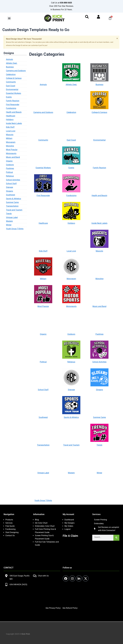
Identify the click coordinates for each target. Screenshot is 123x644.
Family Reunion (13, 101)
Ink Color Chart (41, 523)
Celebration (11, 74)
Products (9, 520)
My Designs (69, 523)
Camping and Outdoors (16, 71)
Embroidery (99, 524)
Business (10, 67)
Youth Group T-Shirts (15, 229)
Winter (9, 225)
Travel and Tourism (14, 210)
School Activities (13, 180)
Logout (68, 529)
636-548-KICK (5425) (18, 585)
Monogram (11, 142)
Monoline (10, 146)
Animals (9, 59)
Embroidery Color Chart (45, 526)
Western (9, 221)
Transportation (12, 206)
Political (9, 172)
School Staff (11, 184)
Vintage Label (12, 217)
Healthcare (11, 116)
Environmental (12, 89)
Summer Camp (12, 202)
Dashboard (69, 520)
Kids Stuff (10, 127)
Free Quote (10, 526)
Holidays (10, 120)
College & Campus (14, 78)
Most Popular (12, 150)
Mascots (10, 135)
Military (9, 138)
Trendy (9, 214)
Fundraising (11, 108)
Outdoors (10, 165)
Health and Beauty (14, 112)
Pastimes (10, 168)
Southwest (11, 195)
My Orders (69, 526)
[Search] (116, 538)
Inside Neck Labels (14, 123)
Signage (9, 187)
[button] (9, 18)
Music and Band (13, 157)
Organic (9, 161)
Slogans (9, 191)
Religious (10, 176)
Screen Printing (100, 520)
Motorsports (11, 153)
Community (11, 82)
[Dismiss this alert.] (117, 38)
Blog (37, 520)
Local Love (11, 131)
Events (9, 97)
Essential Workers (14, 93)
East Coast (11, 86)
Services (9, 523)
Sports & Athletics (14, 199)
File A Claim (70, 536)
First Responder (13, 105)
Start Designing (12, 532)
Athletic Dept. (12, 63)
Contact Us (10, 535)
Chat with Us (43, 576)
